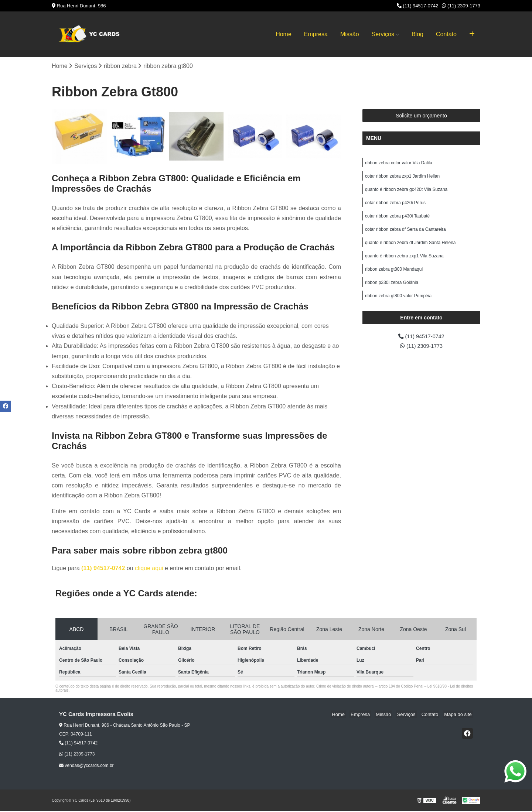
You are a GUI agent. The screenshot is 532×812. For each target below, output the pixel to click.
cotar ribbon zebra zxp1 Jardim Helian (402, 178)
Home (284, 34)
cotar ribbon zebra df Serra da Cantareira (405, 234)
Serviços (383, 34)
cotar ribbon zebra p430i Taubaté (397, 220)
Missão (350, 34)
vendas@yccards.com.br (86, 766)
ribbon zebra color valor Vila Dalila (399, 164)
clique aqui (149, 569)
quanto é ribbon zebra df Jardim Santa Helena (410, 248)
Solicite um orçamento (421, 116)
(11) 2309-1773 (461, 6)
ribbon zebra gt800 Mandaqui (394, 276)
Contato (446, 34)
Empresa (316, 34)
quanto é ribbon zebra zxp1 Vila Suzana (404, 262)
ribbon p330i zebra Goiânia (392, 290)
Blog (417, 34)
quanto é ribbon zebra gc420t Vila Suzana (406, 192)
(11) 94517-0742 (418, 6)
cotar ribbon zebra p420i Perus (395, 206)
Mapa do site (459, 715)
